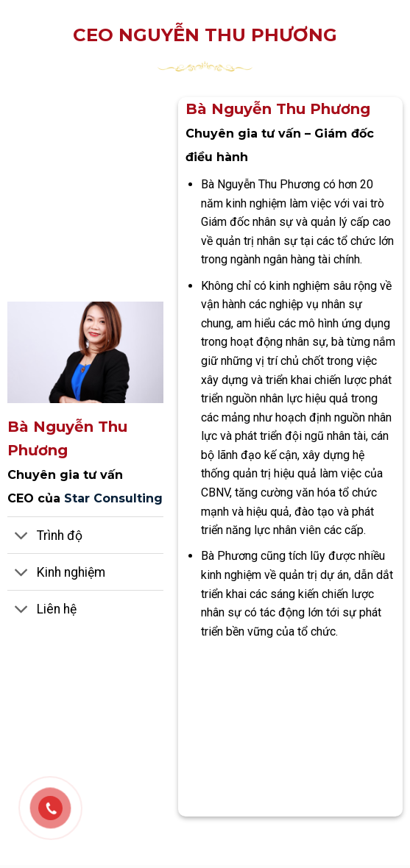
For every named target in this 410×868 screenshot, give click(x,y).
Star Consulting (113, 498)
